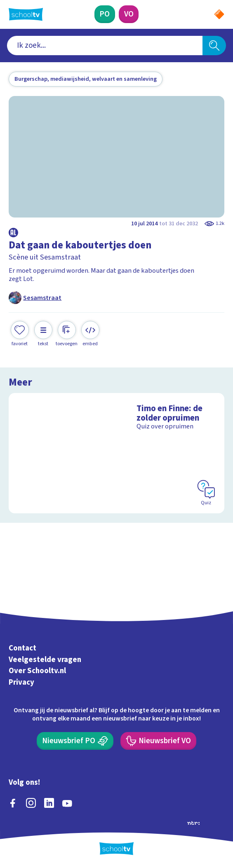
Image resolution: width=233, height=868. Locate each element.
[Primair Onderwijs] (105, 14)
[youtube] (67, 803)
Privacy (21, 682)
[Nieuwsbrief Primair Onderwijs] (75, 741)
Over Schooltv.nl (37, 671)
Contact (22, 648)
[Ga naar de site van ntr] (193, 822)
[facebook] (13, 803)
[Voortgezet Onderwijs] (129, 14)
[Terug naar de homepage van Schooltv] (26, 14)
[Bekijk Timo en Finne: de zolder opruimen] (116, 453)
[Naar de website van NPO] (219, 14)
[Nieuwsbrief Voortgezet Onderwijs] (158, 741)
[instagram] (31, 803)
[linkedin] (49, 803)
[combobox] (105, 46)
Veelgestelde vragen (45, 660)
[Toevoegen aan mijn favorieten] (20, 334)
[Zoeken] (214, 46)
